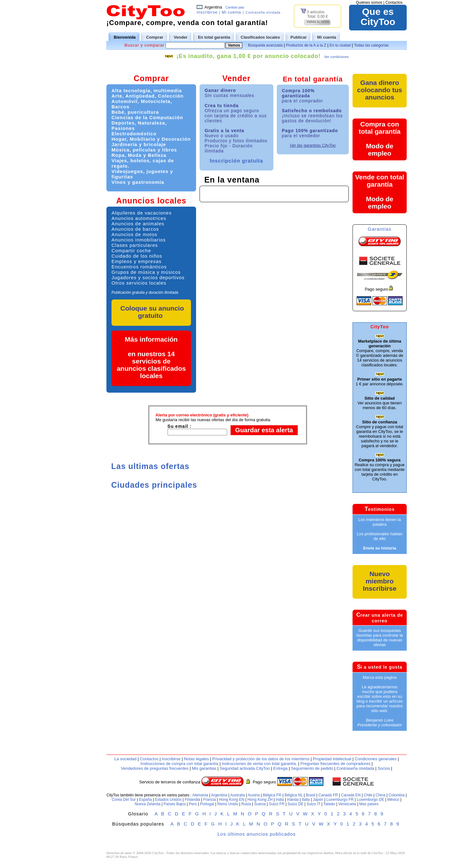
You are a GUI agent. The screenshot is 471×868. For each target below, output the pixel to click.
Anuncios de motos (134, 234)
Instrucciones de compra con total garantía (180, 764)
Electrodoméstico (134, 134)
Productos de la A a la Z (306, 45)
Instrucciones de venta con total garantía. (259, 764)
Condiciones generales (376, 759)
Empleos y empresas (137, 261)
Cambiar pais (235, 7)
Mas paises (369, 804)
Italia (306, 800)
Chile (368, 795)
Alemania (200, 795)
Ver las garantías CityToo (313, 145)
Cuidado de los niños (137, 256)
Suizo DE (296, 804)
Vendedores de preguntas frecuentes (155, 768)
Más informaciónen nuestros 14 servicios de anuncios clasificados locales (151, 357)
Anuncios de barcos (135, 229)
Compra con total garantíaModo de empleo (380, 139)
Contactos (394, 3)
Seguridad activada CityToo (245, 768)
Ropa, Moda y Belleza (139, 155)
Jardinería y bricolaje (139, 144)
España (146, 800)
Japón (318, 800)
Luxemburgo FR (340, 800)
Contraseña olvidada (263, 13)
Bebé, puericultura (135, 112)
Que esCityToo (378, 17)
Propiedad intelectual (332, 759)
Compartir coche (131, 251)
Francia (210, 800)
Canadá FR (328, 795)
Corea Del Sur (124, 800)
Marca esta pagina (380, 677)
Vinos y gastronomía (138, 182)
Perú (193, 804)
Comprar (151, 78)
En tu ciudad (340, 45)
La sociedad (125, 759)
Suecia (260, 804)
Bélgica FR (272, 795)
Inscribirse (207, 12)
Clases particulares (135, 245)
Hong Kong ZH (260, 800)
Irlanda (293, 800)
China (381, 795)
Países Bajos (175, 804)
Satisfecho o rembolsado (312, 116)
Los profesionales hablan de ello (380, 536)
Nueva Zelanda (147, 804)
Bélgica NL (294, 795)
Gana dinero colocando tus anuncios (379, 90)
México (393, 800)
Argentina (219, 795)
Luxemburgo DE (370, 800)
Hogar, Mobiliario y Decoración (151, 139)
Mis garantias (204, 768)
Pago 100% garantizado (310, 133)
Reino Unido (228, 804)
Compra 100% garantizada (303, 96)
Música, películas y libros (144, 150)
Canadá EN (351, 795)
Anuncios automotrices (139, 218)
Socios (384, 768)
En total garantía (313, 79)
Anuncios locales (151, 201)
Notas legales (197, 759)
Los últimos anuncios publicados (257, 834)
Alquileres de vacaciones (142, 213)
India (280, 800)
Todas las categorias (371, 45)
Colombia (397, 795)
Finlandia (192, 800)
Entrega (280, 768)
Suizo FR (277, 804)
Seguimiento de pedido (312, 768)
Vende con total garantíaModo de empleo (380, 192)
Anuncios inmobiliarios (139, 240)
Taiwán (329, 804)
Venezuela (347, 804)
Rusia (246, 804)
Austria (254, 795)
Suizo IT (314, 804)
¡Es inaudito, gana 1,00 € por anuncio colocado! (248, 56)
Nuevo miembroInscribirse (379, 581)
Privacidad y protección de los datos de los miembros (261, 759)
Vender (236, 78)
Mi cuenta (231, 12)
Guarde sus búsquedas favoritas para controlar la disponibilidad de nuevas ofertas (380, 638)
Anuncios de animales (138, 224)
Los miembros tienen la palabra (379, 522)
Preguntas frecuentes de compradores (335, 764)
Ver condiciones (336, 57)
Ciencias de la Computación (147, 117)
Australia (238, 795)
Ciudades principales (154, 485)
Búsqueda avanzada (265, 45)
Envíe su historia (379, 548)
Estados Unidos (168, 800)
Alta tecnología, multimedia (147, 90)
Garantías (380, 229)
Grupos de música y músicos (146, 272)
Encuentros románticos (139, 267)
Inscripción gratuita (236, 161)
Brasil (311, 795)
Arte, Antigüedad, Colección (147, 96)
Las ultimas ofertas (150, 466)
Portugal (207, 804)
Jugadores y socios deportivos (148, 277)
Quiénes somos (369, 3)
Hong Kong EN (232, 800)
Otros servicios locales (139, 283)
